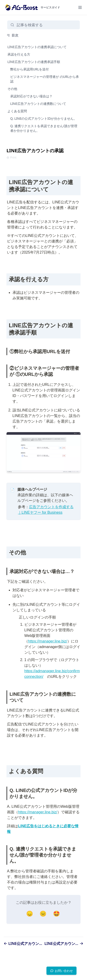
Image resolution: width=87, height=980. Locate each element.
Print (11, 158)
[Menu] (80, 7)
